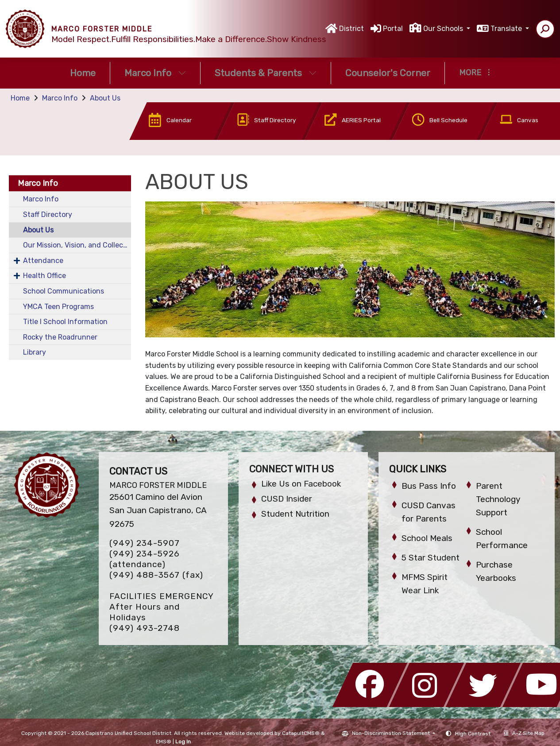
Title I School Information (65, 322)
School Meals (427, 538)
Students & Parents (266, 73)
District (351, 29)
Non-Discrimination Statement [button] (392, 733)
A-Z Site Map (524, 733)
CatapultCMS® (301, 733)
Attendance (43, 261)
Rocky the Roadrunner (60, 337)
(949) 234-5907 (145, 543)
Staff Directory (48, 215)
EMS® (164, 742)
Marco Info (155, 73)
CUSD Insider (287, 499)
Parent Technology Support (498, 499)
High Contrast (473, 734)
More (475, 73)
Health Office (44, 276)
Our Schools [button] (444, 29)
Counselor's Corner (388, 73)
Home (83, 73)
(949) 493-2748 (145, 628)
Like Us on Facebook (301, 484)
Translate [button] (507, 29)
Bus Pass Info (429, 486)
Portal (393, 29)
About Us (105, 98)
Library (35, 352)
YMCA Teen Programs (58, 307)
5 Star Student (431, 558)
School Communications (64, 291)
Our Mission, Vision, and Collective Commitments (77, 245)
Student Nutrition (295, 514)
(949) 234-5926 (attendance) (145, 559)
